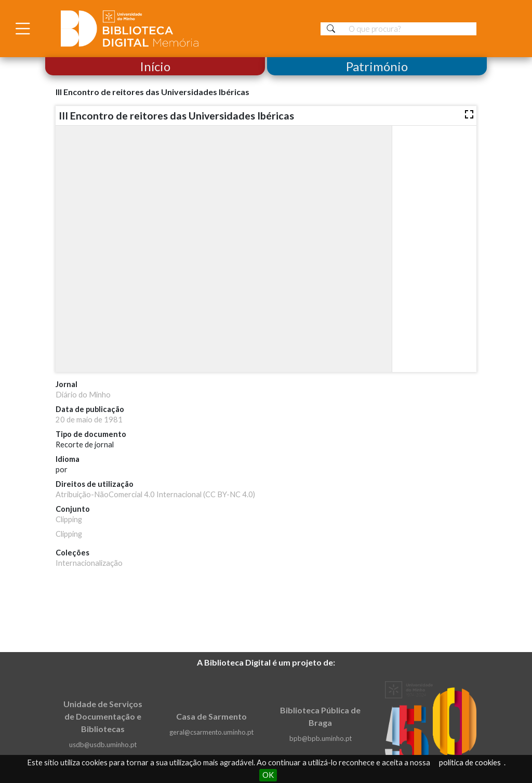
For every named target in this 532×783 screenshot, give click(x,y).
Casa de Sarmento (211, 716)
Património (377, 66)
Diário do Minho (83, 395)
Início (155, 66)
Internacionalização (89, 563)
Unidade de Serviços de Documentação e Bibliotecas (103, 716)
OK (268, 775)
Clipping (69, 519)
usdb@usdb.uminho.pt (103, 745)
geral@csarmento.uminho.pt (211, 732)
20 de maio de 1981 (89, 420)
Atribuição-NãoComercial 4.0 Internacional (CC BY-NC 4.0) (155, 494)
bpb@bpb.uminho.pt (321, 738)
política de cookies (470, 762)
